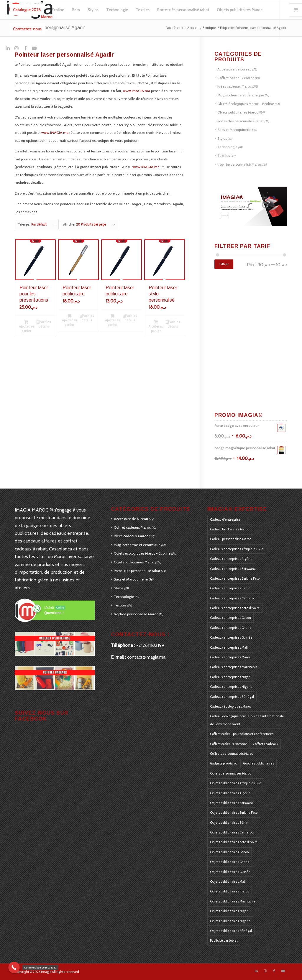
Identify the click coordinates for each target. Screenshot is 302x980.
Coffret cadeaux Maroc (236, 78)
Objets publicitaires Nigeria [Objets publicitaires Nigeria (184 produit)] (230, 921)
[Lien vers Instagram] (17, 48)
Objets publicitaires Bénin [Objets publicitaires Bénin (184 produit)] (229, 823)
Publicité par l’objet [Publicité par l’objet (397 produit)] (224, 940)
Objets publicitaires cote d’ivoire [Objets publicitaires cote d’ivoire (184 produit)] (234, 842)
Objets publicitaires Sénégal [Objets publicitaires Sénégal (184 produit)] (231, 931)
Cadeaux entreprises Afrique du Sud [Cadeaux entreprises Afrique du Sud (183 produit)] (237, 549)
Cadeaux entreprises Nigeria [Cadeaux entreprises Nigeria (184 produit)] (231, 687)
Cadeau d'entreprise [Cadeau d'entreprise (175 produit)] (225, 519)
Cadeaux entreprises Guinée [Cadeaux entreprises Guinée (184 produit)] (231, 637)
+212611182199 (150, 645)
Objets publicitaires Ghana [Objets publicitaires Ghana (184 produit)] (230, 862)
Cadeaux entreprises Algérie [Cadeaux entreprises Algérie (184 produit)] (231, 559)
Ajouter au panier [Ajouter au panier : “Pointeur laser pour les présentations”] (26, 326)
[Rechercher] (54, 29)
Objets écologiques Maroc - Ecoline (246, 104)
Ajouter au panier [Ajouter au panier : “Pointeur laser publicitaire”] (69, 320)
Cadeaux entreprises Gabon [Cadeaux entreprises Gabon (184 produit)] (230, 618)
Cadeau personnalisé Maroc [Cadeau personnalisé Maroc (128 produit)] (231, 539)
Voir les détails (44, 324)
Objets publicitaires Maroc (238, 112)
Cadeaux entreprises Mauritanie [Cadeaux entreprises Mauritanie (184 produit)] (234, 667)
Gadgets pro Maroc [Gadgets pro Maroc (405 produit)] (224, 763)
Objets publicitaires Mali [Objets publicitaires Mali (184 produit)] (228, 882)
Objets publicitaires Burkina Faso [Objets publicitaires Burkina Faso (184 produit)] (234, 813)
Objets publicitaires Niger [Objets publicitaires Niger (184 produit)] (229, 911)
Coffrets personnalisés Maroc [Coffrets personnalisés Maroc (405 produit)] (232, 754)
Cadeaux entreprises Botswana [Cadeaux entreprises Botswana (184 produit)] (233, 569)
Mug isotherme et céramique (241, 95)
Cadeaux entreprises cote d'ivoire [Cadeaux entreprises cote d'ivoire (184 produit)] (235, 608)
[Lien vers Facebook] (25, 48)
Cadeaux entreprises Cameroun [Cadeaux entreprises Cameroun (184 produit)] (234, 598)
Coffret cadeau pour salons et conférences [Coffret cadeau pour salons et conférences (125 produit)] (242, 734)
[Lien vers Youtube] (34, 48)
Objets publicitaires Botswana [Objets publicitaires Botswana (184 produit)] (232, 803)
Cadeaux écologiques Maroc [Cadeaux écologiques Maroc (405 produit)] (231, 706)
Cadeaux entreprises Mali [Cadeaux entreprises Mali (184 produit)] (229, 647)
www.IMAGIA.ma (137, 91)
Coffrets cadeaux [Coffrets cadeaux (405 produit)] (265, 744)
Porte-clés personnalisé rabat (241, 121)
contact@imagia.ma (146, 657)
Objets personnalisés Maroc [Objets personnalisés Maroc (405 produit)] (231, 773)
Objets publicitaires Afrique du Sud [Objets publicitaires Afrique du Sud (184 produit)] (236, 783)
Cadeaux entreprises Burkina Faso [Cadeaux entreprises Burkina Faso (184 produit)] (235, 578)
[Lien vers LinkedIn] (8, 48)
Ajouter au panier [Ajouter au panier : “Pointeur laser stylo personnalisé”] (156, 326)
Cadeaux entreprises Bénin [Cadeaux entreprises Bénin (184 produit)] (230, 588)
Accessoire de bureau (234, 69)
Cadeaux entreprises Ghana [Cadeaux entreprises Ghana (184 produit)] (231, 628)
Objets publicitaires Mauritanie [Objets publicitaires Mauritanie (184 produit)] (233, 901)
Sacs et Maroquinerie (234, 130)
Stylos (222, 138)
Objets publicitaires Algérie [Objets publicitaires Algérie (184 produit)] (230, 793)
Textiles (224, 156)
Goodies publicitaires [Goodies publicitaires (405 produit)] (258, 763)
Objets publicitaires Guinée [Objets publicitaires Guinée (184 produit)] (230, 872)
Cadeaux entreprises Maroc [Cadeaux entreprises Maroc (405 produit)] (230, 657)
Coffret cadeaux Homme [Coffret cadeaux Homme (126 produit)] (229, 744)
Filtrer (224, 264)
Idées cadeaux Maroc (234, 86)
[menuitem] (27, 10)
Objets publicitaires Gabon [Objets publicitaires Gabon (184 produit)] (229, 852)
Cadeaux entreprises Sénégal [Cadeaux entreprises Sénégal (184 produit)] (232, 697)
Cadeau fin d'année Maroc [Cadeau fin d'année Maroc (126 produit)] (230, 529)
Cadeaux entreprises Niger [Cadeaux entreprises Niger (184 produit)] (230, 677)
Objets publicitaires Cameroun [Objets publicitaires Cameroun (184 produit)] (233, 832)
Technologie (227, 147)
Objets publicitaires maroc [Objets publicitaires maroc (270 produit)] (230, 891)
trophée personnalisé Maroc (239, 164)
